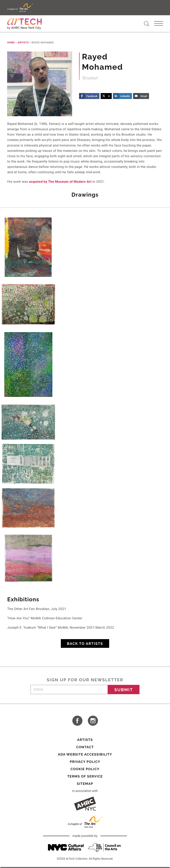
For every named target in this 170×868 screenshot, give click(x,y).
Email (144, 97)
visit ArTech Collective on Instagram (93, 722)
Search (146, 24)
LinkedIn (125, 97)
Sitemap (85, 785)
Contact (85, 748)
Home (11, 43)
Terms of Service (85, 777)
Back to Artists (85, 645)
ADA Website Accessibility (85, 755)
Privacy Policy (85, 763)
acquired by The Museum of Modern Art (60, 182)
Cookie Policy (85, 770)
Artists (23, 43)
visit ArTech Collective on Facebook (77, 722)
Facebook (92, 97)
